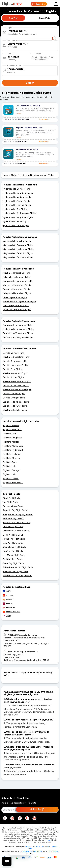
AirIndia (7, 603)
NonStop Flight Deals (13, 551)
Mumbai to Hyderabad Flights (17, 273)
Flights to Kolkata (11, 442)
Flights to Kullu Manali (13, 483)
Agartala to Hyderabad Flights (17, 310)
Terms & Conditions (31, 846)
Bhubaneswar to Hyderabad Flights (20, 301)
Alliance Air (9, 607)
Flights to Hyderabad (13, 450)
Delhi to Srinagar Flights (14, 398)
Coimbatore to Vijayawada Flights (19, 337)
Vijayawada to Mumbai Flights (17, 241)
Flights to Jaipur (10, 474)
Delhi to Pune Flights (12, 369)
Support (48, 840)
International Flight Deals (14, 547)
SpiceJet (8, 595)
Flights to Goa (9, 434)
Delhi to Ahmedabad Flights (16, 385)
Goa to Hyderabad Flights (15, 297)
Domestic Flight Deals (13, 535)
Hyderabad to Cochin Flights (16, 201)
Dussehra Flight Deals (13, 506)
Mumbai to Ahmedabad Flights (17, 390)
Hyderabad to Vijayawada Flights (19, 329)
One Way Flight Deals (13, 543)
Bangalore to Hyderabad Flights (18, 281)
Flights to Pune (10, 462)
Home (6, 175)
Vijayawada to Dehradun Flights (18, 253)
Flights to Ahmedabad (13, 446)
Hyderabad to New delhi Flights (18, 193)
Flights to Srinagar (11, 470)
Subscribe (37, 809)
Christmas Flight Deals (13, 527)
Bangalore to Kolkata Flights (16, 402)
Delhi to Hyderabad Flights (15, 365)
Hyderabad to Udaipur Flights (17, 205)
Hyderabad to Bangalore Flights (18, 217)
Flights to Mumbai (11, 426)
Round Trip (45, 18)
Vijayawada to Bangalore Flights (18, 245)
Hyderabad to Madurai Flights (17, 197)
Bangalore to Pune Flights (15, 406)
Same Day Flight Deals (13, 563)
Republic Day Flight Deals (15, 510)
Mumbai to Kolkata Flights (15, 410)
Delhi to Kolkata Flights (13, 377)
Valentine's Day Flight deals (16, 531)
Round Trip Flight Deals (14, 539)
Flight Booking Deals (13, 559)
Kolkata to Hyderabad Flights (17, 277)
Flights (14, 175)
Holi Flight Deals (10, 502)
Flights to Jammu (11, 478)
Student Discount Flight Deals (17, 523)
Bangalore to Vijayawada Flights (18, 325)
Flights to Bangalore (12, 438)
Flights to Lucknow (12, 454)
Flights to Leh (9, 466)
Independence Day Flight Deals (18, 514)
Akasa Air (8, 599)
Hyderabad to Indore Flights (16, 225)
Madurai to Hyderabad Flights (17, 285)
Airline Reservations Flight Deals (18, 567)
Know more (44, 119)
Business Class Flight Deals (16, 571)
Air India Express (11, 612)
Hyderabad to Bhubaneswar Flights (20, 213)
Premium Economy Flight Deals (17, 575)
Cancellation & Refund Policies (31, 851)
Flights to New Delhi (12, 430)
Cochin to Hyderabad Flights (16, 289)
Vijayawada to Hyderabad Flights (19, 249)
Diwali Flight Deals (11, 498)
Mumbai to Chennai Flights (15, 373)
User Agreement (43, 846)
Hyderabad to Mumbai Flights (17, 189)
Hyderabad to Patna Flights (16, 221)
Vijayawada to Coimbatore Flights (19, 257)
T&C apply (19, 114)
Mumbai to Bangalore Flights (16, 357)
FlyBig (7, 616)
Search (30, 83)
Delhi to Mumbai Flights (14, 353)
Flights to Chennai (11, 458)
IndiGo (7, 591)
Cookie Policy (54, 851)
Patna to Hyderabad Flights (16, 306)
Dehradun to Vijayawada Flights (18, 333)
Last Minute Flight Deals (14, 555)
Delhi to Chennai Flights (14, 394)
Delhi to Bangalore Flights (15, 361)
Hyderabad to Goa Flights (15, 209)
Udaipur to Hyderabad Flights (17, 293)
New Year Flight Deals (13, 518)
